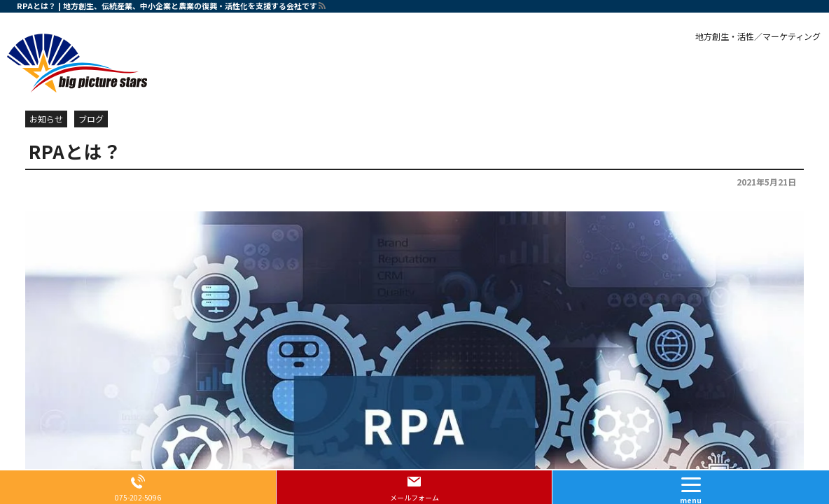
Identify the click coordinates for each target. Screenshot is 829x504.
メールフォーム (415, 497)
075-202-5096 (138, 497)
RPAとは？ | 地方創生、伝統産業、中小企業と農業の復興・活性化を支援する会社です (167, 6)
